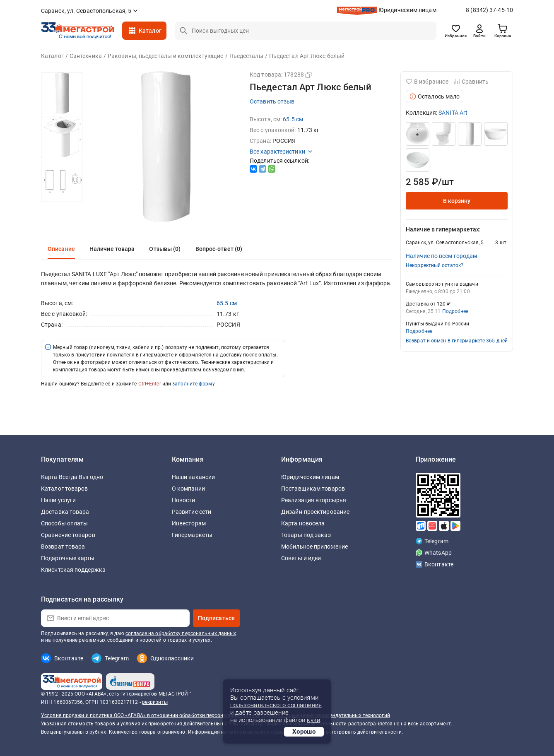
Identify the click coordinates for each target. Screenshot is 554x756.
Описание (61, 249)
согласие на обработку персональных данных (181, 633)
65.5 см (293, 119)
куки (313, 720)
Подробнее (455, 311)
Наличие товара (112, 249)
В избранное (427, 82)
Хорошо (304, 732)
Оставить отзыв (272, 101)
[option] (62, 93)
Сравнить (471, 82)
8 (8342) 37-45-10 (489, 10)
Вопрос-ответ (219, 249)
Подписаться (216, 618)
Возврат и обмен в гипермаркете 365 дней (457, 341)
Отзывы (165, 249)
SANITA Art (453, 113)
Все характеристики (282, 152)
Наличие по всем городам (441, 256)
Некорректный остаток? (435, 265)
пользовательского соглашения (276, 705)
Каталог (150, 31)
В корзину (457, 201)
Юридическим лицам (407, 10)
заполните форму (194, 384)
